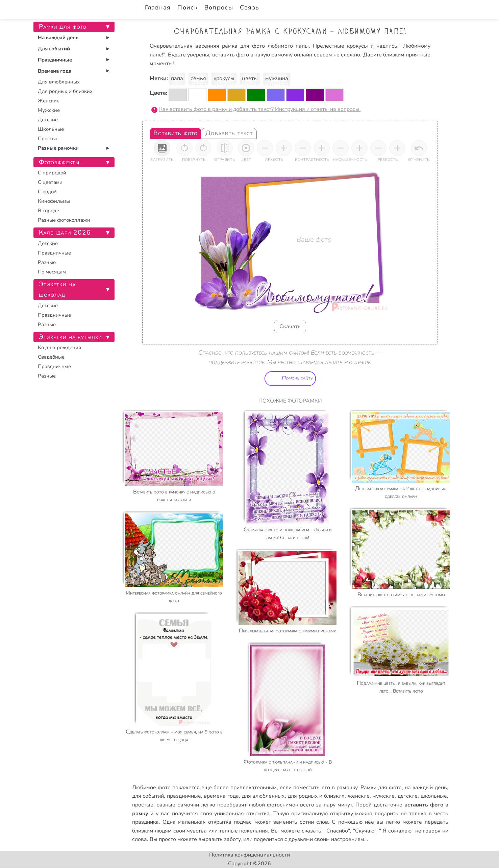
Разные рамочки (58, 148)
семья (198, 78)
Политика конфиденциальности (250, 855)
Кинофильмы (54, 201)
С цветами (50, 182)
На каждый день (58, 38)
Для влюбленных (59, 82)
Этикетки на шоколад (57, 290)
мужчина (277, 78)
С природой (52, 173)
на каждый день (426, 788)
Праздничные (55, 60)
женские (359, 796)
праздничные (184, 796)
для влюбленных (264, 796)
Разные (47, 262)
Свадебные (51, 357)
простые (143, 805)
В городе (48, 211)
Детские (48, 120)
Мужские (49, 110)
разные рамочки (178, 805)
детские (408, 796)
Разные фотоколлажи (64, 220)
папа (177, 78)
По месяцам (52, 272)
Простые (48, 139)
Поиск (187, 7)
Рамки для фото (381, 788)
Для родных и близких (65, 91)
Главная (158, 7)
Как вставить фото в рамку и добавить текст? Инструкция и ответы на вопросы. (260, 109)
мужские (383, 796)
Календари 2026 (65, 233)
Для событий (54, 49)
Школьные (51, 129)
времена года (221, 796)
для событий (148, 796)
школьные (434, 796)
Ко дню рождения (59, 347)
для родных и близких (316, 796)
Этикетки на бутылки (71, 337)
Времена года (55, 71)
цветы (250, 78)
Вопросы (219, 7)
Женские (49, 101)
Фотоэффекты (59, 162)
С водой (47, 192)
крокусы (224, 78)
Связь (250, 7)
